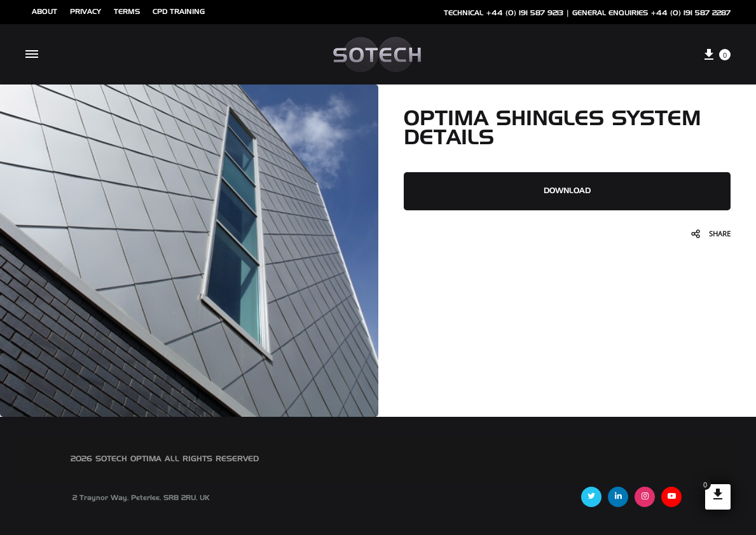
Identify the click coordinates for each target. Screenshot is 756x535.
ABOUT (45, 12)
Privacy (86, 12)
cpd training (179, 12)
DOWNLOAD (567, 191)
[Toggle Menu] (32, 54)
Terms (127, 12)
